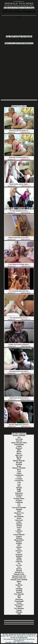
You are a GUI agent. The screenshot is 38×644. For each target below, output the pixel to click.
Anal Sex (19, 441)
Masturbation (19, 540)
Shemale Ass (19, 572)
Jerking (19, 526)
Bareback (19, 448)
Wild (19, 614)
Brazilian (19, 464)
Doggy (19, 490)
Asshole (19, 446)
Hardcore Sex (19, 513)
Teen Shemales (27, 36)
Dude (19, 491)
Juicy (19, 529)
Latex (19, 533)
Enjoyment (19, 493)
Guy (19, 506)
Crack (19, 477)
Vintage (19, 610)
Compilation (19, 475)
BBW (19, 450)
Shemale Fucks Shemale (19, 580)
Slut (19, 583)
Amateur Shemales (19, 435)
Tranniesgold (19, 601)
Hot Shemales (19, 517)
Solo (19, 587)
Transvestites (19, 605)
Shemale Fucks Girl (19, 576)
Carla (19, 471)
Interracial (19, 520)
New (19, 545)
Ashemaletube (19, 444)
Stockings (18, 36)
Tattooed (19, 592)
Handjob (19, 509)
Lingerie (19, 536)
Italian (19, 522)
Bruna (19, 466)
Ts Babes (19, 607)
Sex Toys (19, 565)
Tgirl (19, 596)
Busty (19, 470)
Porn (19, 549)
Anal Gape (19, 439)
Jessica (19, 527)
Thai (19, 598)
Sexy (19, 567)
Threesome (19, 599)
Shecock (19, 569)
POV (19, 553)
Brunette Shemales (19, 468)
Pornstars (19, 551)
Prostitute (19, 554)
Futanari (19, 500)
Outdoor (19, 547)
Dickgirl (19, 488)
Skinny (19, 581)
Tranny (19, 603)
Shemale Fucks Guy (19, 578)
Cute (19, 484)
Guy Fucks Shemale (19, 508)
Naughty (19, 544)
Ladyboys (19, 531)
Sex (19, 563)
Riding (19, 558)
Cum (19, 482)
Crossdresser (19, 480)
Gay (19, 504)
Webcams (19, 612)
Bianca (19, 453)
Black (12, 36)
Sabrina (19, 560)
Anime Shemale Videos (19, 443)
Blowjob (19, 462)
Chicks (19, 473)
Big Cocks (19, 455)
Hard (19, 511)
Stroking (19, 590)
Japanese (19, 524)
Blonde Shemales (19, 461)
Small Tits (19, 585)
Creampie (19, 479)
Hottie (19, 518)
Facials (19, 497)
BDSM (19, 452)
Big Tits (19, 457)
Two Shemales (19, 608)
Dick (19, 486)
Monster (19, 542)
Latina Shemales (19, 535)
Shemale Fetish (19, 574)
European (19, 495)
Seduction (19, 562)
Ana (19, 437)
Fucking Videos (19, 499)
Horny (19, 515)
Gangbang (19, 502)
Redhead (19, 556)
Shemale (19, 571)
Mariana (19, 538)
